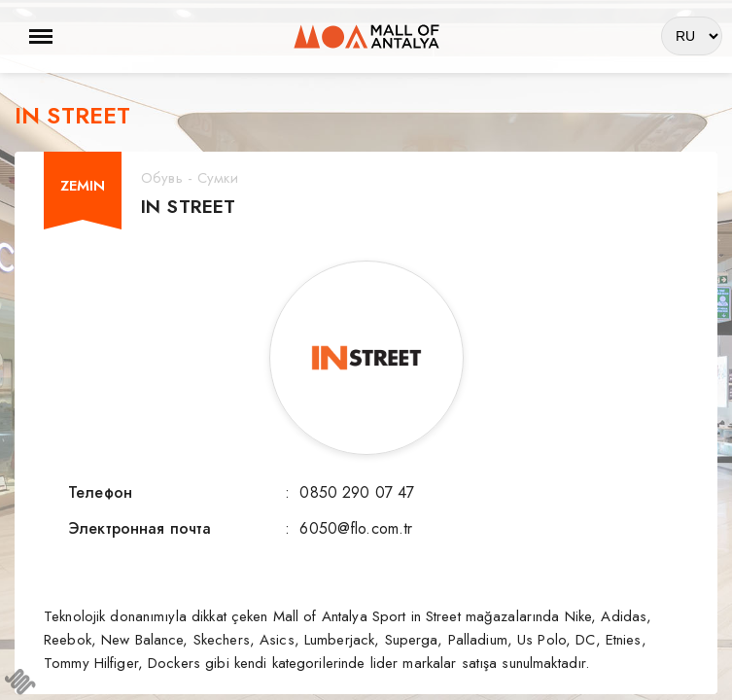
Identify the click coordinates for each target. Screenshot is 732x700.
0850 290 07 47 (357, 492)
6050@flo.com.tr (356, 528)
